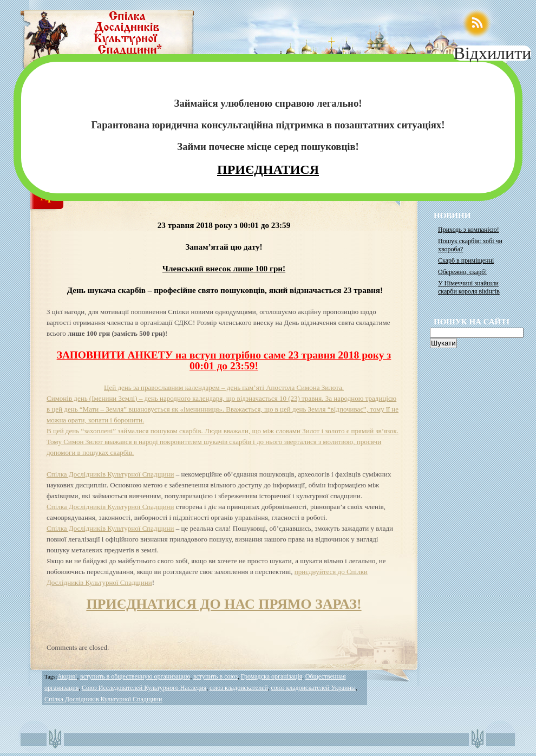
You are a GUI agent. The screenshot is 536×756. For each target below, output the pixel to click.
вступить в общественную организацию (135, 676)
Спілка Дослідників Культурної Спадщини (110, 474)
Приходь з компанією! (469, 230)
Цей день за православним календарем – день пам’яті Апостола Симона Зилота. (224, 387)
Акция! (67, 676)
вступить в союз (215, 676)
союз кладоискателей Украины (313, 688)
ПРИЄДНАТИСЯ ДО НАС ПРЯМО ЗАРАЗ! (224, 604)
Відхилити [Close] (492, 53)
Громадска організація (272, 676)
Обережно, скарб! (462, 272)
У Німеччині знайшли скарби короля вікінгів (469, 287)
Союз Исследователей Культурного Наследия (144, 688)
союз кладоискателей (239, 688)
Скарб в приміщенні (466, 260)
